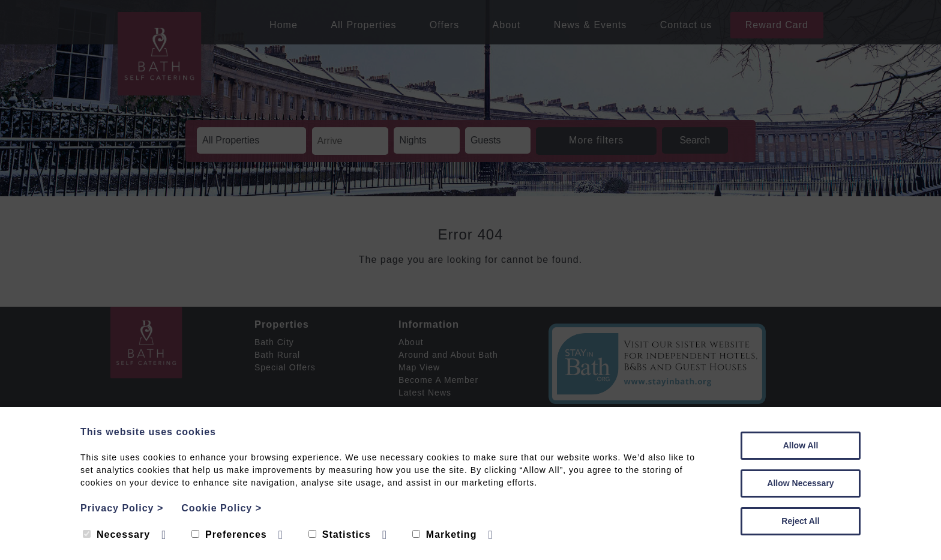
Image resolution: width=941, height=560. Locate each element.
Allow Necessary (800, 483)
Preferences (229, 534)
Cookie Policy (221, 508)
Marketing (445, 534)
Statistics (340, 534)
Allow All (801, 445)
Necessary (116, 534)
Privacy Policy (122, 508)
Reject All (800, 521)
